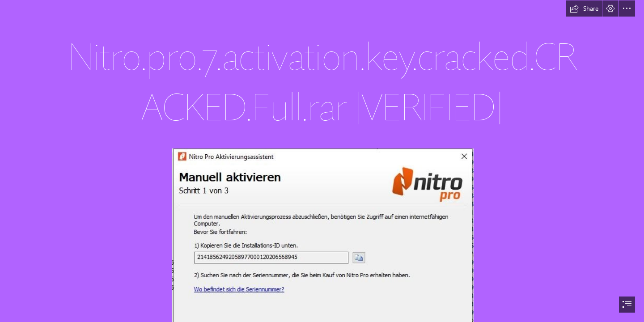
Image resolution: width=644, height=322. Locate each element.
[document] (322, 161)
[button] (584, 8)
